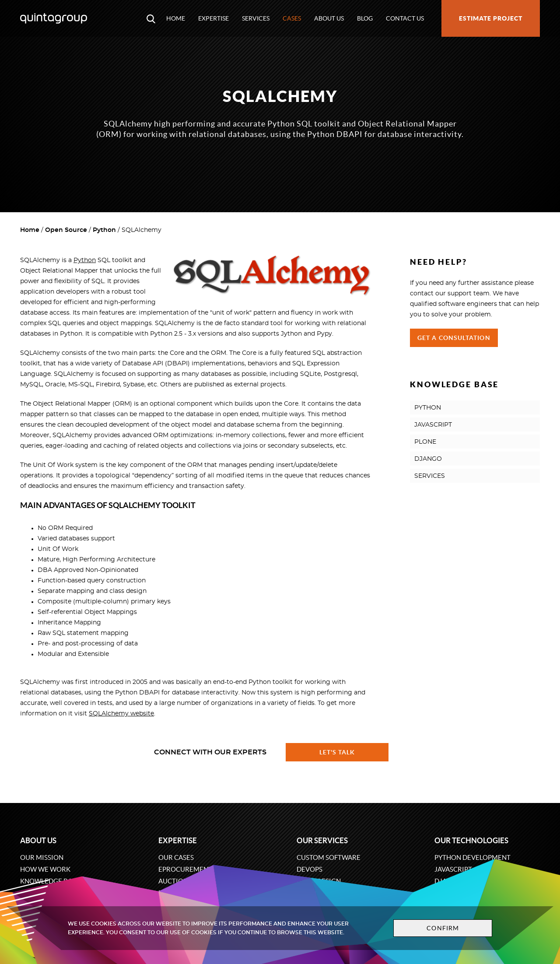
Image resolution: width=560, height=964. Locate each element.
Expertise (213, 18)
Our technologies (471, 840)
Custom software (329, 857)
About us (329, 18)
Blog (365, 18)
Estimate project (491, 18)
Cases (292, 18)
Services (256, 18)
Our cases (176, 857)
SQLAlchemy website (121, 714)
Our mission (42, 857)
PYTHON (428, 408)
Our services (322, 840)
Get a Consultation (454, 338)
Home (176, 18)
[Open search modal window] (151, 18)
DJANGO (428, 459)
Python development (472, 857)
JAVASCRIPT (433, 425)
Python (104, 230)
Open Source (66, 230)
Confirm (443, 928)
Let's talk (337, 752)
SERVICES (430, 476)
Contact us (405, 18)
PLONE (425, 442)
